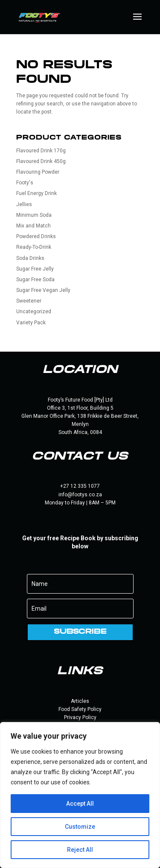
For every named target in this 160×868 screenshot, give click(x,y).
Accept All (80, 804)
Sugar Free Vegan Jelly (43, 290)
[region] (80, 795)
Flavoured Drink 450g (41, 161)
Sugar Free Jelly (35, 269)
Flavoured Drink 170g (41, 151)
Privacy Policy (80, 717)
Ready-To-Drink (34, 247)
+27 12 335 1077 (80, 486)
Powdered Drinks (36, 236)
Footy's (25, 183)
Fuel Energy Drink (36, 193)
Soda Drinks (30, 258)
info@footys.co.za (80, 495)
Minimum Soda (34, 215)
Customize (80, 827)
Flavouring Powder (38, 172)
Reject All (80, 850)
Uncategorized (34, 312)
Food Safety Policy (80, 709)
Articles (80, 701)
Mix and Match (33, 226)
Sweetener (29, 301)
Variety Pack (31, 323)
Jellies (24, 204)
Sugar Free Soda (35, 280)
